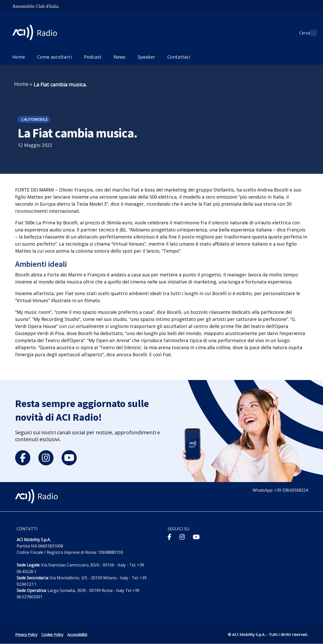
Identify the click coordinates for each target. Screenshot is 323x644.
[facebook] (23, 458)
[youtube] (69, 458)
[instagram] (46, 458)
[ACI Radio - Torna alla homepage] (37, 33)
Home (21, 84)
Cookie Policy (52, 635)
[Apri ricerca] (311, 33)
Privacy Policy (26, 635)
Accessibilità (77, 635)
